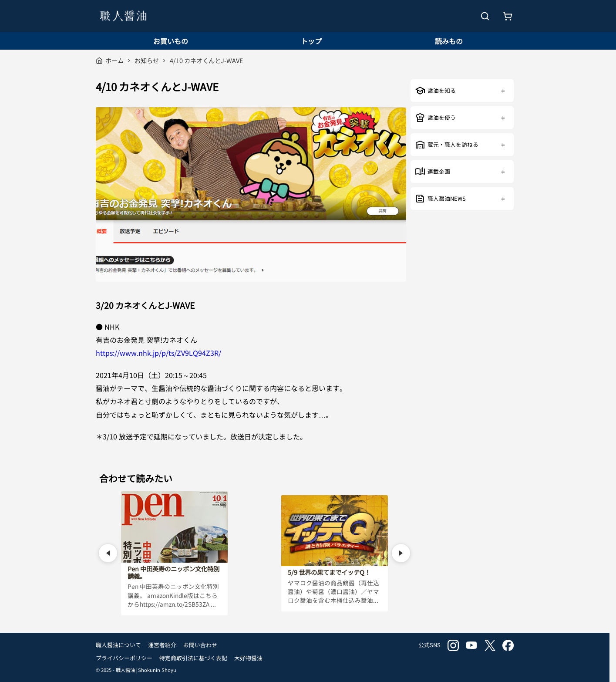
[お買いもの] (508, 16)
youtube (471, 645)
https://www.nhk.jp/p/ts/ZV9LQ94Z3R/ (158, 353)
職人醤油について (118, 645)
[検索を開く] (485, 16)
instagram (453, 645)
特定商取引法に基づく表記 (193, 658)
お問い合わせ (200, 645)
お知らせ (147, 60)
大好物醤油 (248, 658)
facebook (508, 645)
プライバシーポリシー (124, 658)
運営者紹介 (162, 645)
